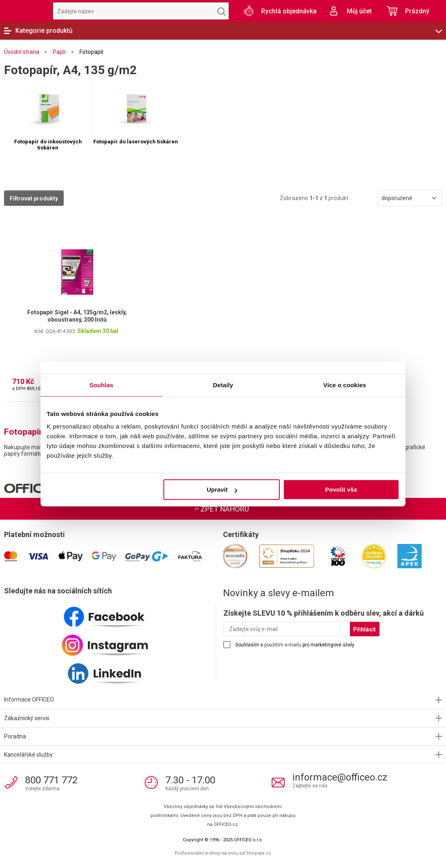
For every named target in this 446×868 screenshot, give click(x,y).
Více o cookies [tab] (345, 385)
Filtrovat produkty (34, 198)
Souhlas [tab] (101, 385)
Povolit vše (341, 489)
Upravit (222, 489)
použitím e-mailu (283, 645)
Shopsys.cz (258, 853)
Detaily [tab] (223, 385)
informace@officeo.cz (340, 777)
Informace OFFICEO (29, 700)
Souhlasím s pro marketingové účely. (295, 645)
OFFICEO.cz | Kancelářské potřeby (22, 11)
